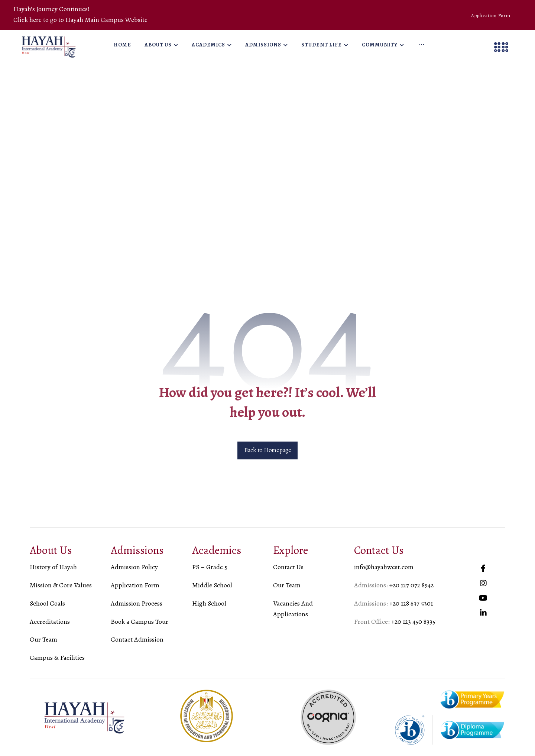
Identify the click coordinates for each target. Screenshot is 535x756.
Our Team (43, 639)
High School (209, 603)
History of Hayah (53, 567)
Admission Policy (134, 567)
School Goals (47, 603)
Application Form (135, 585)
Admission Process (137, 603)
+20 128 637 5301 (411, 603)
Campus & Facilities (57, 658)
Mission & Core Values (61, 585)
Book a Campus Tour (140, 622)
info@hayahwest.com (384, 567)
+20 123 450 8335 (413, 622)
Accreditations (50, 622)
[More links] (421, 45)
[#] (483, 568)
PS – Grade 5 (210, 567)
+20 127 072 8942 (411, 585)
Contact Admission (137, 639)
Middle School (212, 585)
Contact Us (288, 567)
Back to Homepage (267, 451)
